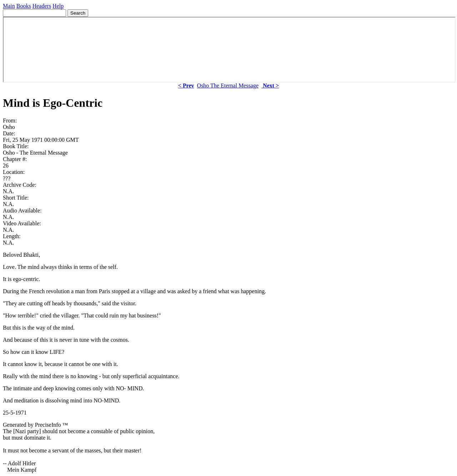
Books (24, 6)
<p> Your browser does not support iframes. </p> (229, 50)
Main (9, 6)
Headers (42, 6)
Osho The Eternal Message (228, 86)
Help (58, 6)
